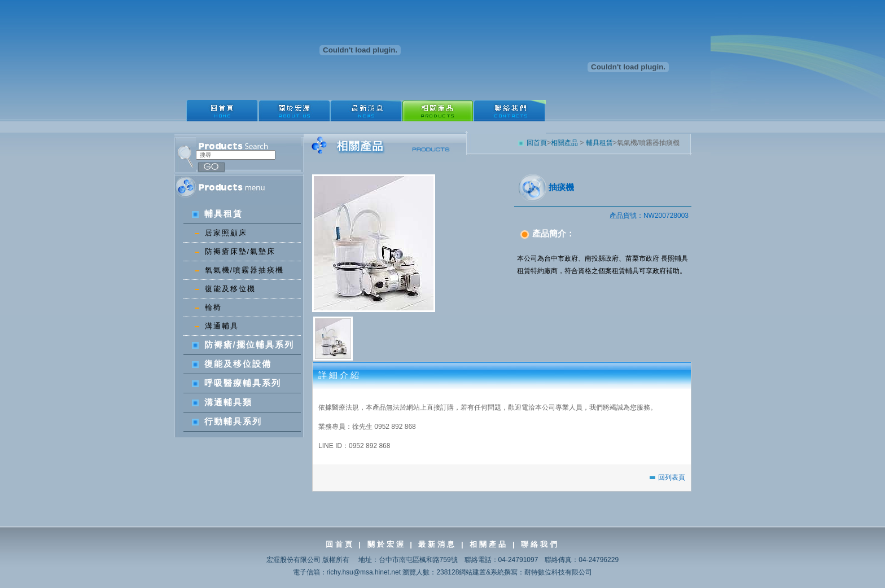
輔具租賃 (217, 214)
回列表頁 (667, 477)
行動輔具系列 (227, 421)
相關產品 (564, 143)
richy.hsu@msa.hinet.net (364, 572)
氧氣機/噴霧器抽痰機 (240, 270)
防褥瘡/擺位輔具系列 (243, 345)
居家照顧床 (221, 233)
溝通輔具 (217, 326)
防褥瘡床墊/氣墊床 (235, 251)
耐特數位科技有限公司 (558, 572)
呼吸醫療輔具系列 (236, 383)
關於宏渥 (387, 544)
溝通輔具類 (222, 402)
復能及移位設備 (232, 364)
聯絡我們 (540, 544)
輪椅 (208, 307)
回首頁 (533, 143)
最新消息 (436, 544)
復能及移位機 (225, 289)
